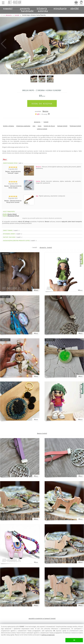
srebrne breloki (42, 129)
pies (34, 126)
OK (74, 640)
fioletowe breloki (75, 126)
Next (80, 44)
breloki (46, 122)
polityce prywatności (48, 635)
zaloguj (81, 5)
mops (40, 126)
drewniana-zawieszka (23, 126)
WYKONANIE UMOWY (13, 234)
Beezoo (45, 111)
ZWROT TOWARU (11, 231)
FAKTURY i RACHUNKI (13, 237)
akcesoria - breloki (46, 248)
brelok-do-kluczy (49, 126)
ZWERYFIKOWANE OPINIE (13, 163)
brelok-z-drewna (8, 126)
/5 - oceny (41, 114)
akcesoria (37, 122)
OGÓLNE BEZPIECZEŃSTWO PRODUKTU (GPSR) (20, 241)
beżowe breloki (62, 126)
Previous (4, 44)
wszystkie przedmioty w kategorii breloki (42, 619)
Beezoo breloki (42, 433)
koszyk (76, 5)
